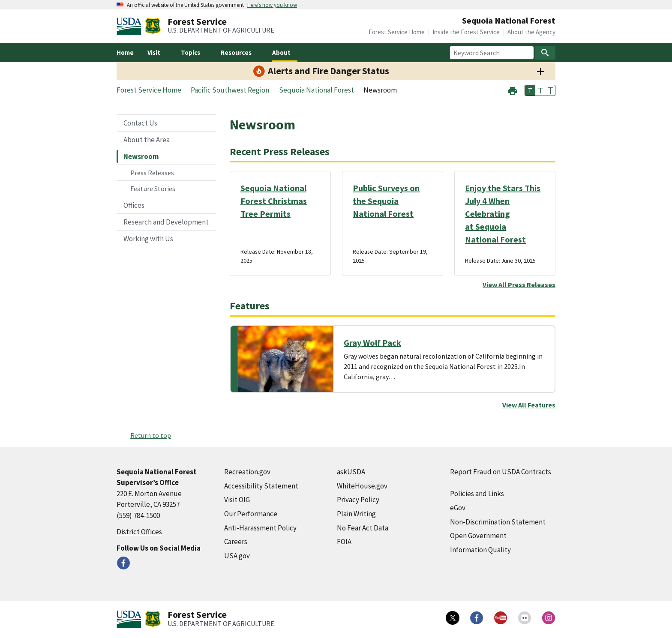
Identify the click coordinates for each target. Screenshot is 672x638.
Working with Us (148, 239)
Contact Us (140, 123)
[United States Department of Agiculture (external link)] (131, 26)
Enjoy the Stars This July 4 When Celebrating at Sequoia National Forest (503, 214)
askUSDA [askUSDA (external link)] (351, 472)
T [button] (530, 90)
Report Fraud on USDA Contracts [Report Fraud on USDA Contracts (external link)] (501, 472)
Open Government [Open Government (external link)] (478, 536)
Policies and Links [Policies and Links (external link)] (477, 494)
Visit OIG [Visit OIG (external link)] (237, 500)
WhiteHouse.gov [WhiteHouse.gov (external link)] (362, 486)
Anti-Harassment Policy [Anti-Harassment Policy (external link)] (260, 528)
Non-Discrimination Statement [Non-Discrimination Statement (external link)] (498, 522)
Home (125, 52)
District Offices (139, 532)
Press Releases (152, 173)
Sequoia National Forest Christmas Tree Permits (274, 201)
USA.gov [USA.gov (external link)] (237, 556)
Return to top (151, 435)
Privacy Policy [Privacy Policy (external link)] (358, 500)
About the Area (147, 140)
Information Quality (480, 550)
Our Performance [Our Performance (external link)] (251, 514)
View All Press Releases (519, 285)
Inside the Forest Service (466, 32)
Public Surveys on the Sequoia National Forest (386, 201)
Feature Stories (153, 189)
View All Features (529, 405)
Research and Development (166, 222)
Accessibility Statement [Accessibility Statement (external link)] (261, 486)
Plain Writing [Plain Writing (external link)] (356, 514)
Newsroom (141, 156)
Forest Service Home (397, 32)
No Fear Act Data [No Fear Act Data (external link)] (363, 528)
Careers (236, 542)
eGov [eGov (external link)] (458, 508)
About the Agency (531, 32)
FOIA (344, 542)
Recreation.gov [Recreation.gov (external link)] (247, 472)
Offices (134, 205)
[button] (513, 90)
